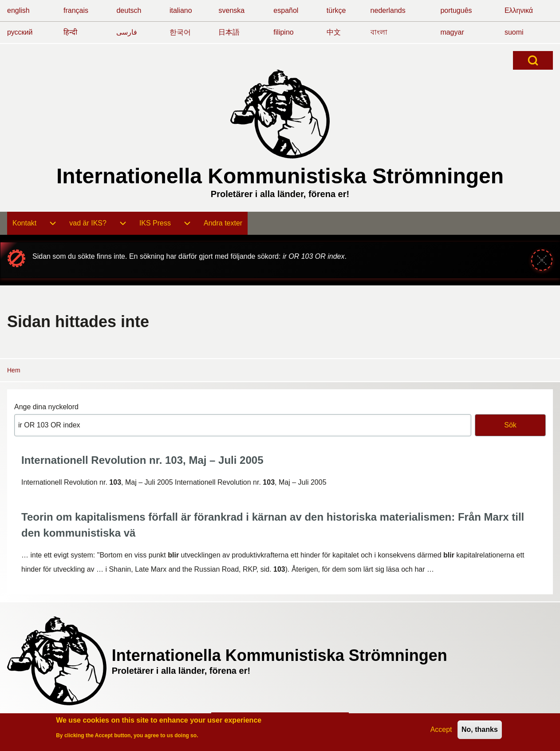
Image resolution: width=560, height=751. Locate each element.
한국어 (180, 32)
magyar (452, 32)
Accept (441, 731)
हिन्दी (70, 32)
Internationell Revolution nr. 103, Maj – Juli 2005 (142, 460)
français (76, 10)
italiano (181, 10)
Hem (14, 370)
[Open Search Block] (533, 60)
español (286, 10)
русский (20, 32)
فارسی (127, 32)
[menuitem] (24, 223)
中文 (334, 32)
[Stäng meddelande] (542, 260)
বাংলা (379, 32)
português (456, 10)
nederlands (388, 10)
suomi (514, 32)
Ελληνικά (519, 10)
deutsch (129, 10)
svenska (231, 10)
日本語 (229, 32)
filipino (283, 32)
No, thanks (480, 731)
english (18, 10)
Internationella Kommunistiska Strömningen (280, 176)
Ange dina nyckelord (46, 407)
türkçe (336, 10)
